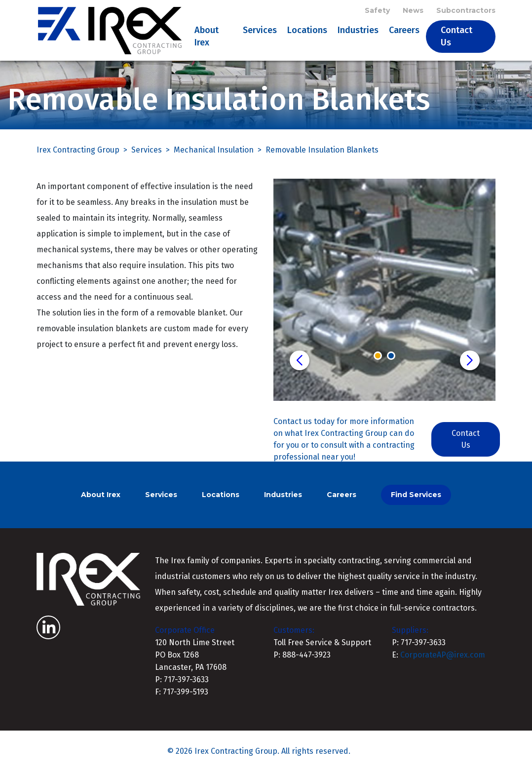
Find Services (416, 498)
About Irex (208, 38)
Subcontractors (466, 11)
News (413, 11)
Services (261, 32)
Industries (359, 32)
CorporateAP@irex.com (443, 658)
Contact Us (457, 38)
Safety (377, 11)
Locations (308, 32)
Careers (405, 32)
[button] (300, 363)
